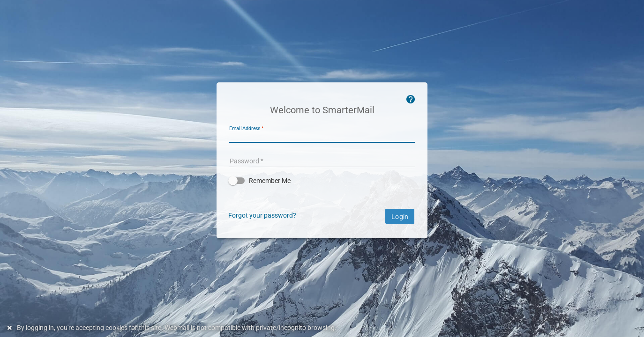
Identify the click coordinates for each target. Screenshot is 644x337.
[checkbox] (322, 181)
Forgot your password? (262, 215)
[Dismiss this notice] (11, 328)
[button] (322, 181)
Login (400, 217)
